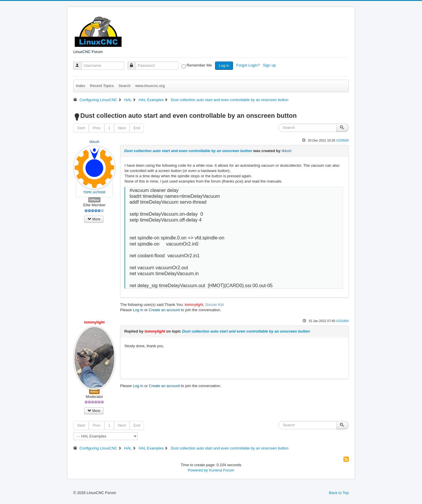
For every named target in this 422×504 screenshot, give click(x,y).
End (137, 128)
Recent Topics (102, 86)
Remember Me (199, 65)
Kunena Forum (222, 470)
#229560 (342, 140)
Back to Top (339, 493)
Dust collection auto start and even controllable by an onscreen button (188, 151)
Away (95, 391)
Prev (97, 128)
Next (122, 128)
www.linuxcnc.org (150, 86)
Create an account (164, 310)
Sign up (270, 65)
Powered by (198, 470)
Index (81, 86)
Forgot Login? (249, 65)
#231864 (342, 321)
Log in (224, 65)
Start (81, 128)
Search (124, 86)
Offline (95, 200)
